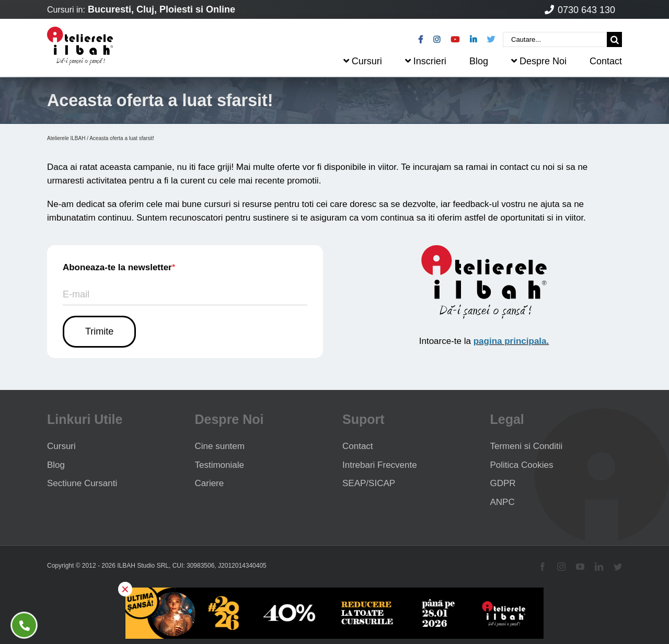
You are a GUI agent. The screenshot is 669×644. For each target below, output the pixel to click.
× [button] (125, 589)
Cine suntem (220, 446)
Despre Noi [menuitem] (539, 61)
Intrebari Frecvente (380, 465)
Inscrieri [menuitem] (426, 61)
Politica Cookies (522, 465)
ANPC (503, 502)
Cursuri (61, 446)
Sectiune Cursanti (82, 483)
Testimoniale (220, 465)
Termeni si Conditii (527, 446)
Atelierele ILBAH (66, 138)
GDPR (503, 483)
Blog (56, 465)
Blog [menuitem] (479, 61)
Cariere (210, 483)
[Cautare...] (555, 39)
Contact (358, 446)
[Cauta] (614, 39)
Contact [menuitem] (606, 61)
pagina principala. (511, 341)
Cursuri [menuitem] (363, 61)
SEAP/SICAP (369, 483)
